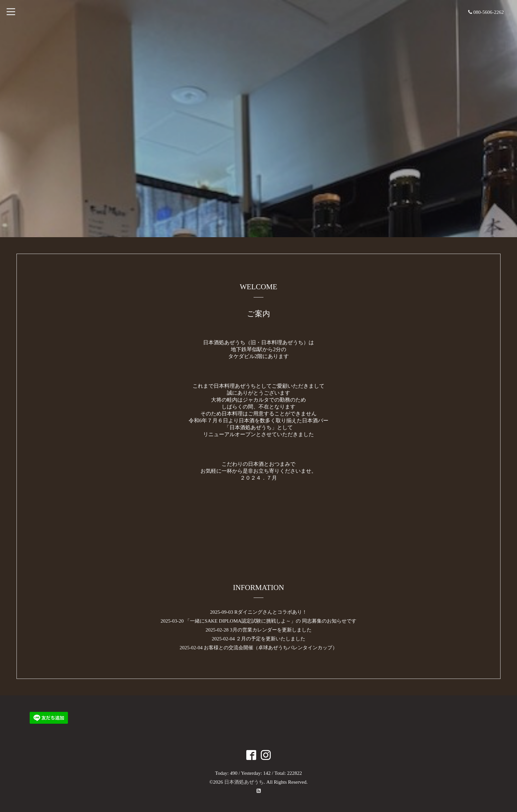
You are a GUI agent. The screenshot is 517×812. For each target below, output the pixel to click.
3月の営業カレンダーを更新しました (271, 630)
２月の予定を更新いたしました (271, 639)
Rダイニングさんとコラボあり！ (271, 612)
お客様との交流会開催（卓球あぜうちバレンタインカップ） (271, 648)
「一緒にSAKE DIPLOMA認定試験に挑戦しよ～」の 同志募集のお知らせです (271, 621)
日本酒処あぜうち (244, 782)
